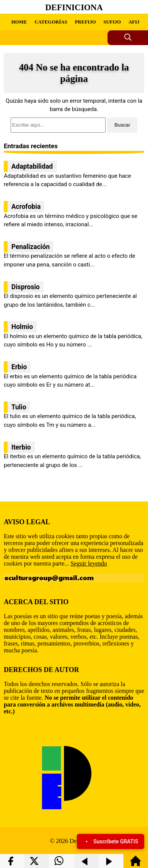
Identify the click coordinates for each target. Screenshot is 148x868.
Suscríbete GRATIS (111, 841)
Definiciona (74, 7)
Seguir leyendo (89, 563)
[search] (74, 125)
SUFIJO (112, 22)
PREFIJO (86, 22)
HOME (19, 22)
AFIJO (136, 22)
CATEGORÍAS (51, 22)
